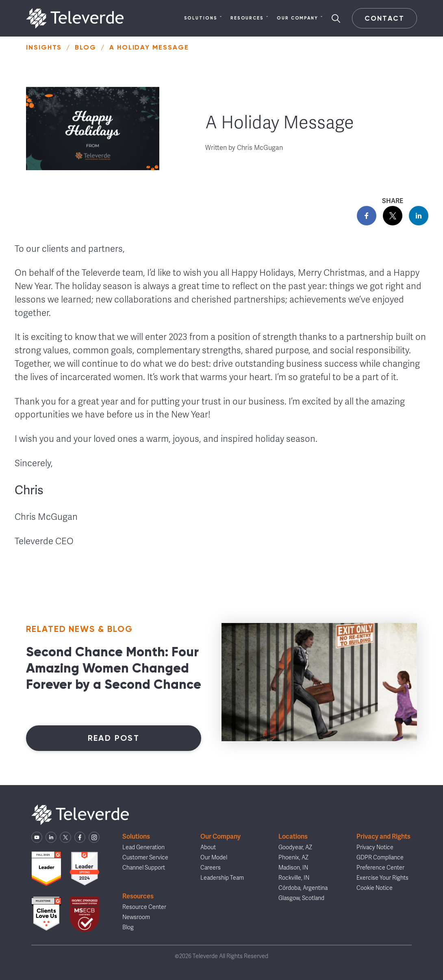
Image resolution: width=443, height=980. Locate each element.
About (208, 847)
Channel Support (144, 868)
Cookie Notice (375, 888)
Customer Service (145, 858)
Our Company (300, 18)
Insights (44, 47)
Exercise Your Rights (382, 878)
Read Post (114, 738)
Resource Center (144, 907)
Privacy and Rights (383, 836)
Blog (86, 47)
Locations (293, 836)
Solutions (203, 18)
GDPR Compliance (380, 858)
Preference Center (380, 868)
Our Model (214, 858)
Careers (211, 868)
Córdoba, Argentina (303, 888)
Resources (250, 18)
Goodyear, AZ (295, 847)
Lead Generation (143, 847)
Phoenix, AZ (293, 858)
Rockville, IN (294, 878)
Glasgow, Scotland (301, 898)
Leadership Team (222, 878)
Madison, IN (293, 868)
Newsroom (136, 917)
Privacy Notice (375, 847)
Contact (384, 18)
